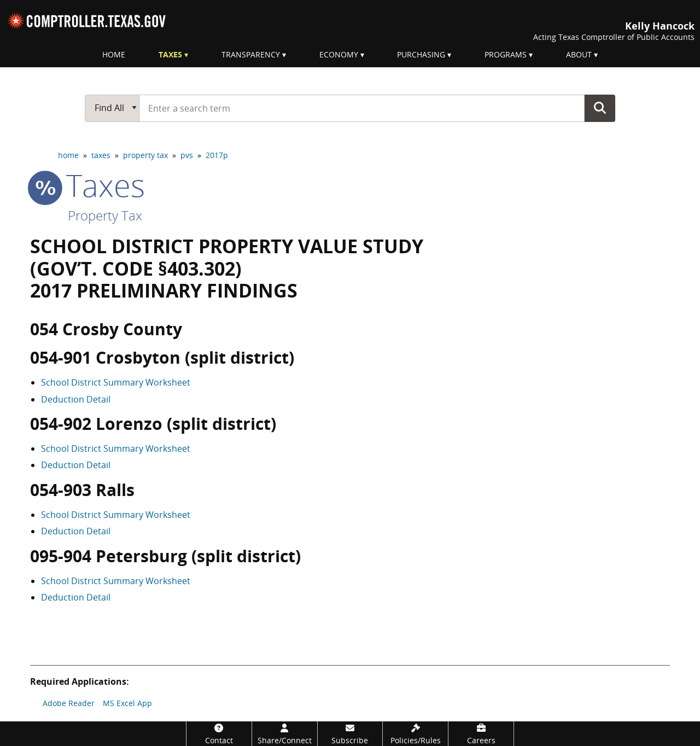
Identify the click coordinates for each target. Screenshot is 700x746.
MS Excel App (127, 703)
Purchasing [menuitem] (421, 54)
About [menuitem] (579, 54)
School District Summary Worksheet (116, 382)
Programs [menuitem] (506, 54)
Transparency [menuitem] (251, 54)
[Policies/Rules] (415, 734)
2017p (217, 155)
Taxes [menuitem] (170, 54)
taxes (101, 155)
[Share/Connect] (285, 734)
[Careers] (481, 734)
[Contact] (219, 734)
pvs (187, 155)
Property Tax (105, 215)
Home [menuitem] (114, 54)
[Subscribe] (350, 734)
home (68, 155)
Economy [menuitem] (339, 54)
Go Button (600, 108)
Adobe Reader (69, 703)
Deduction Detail (76, 399)
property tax (145, 155)
